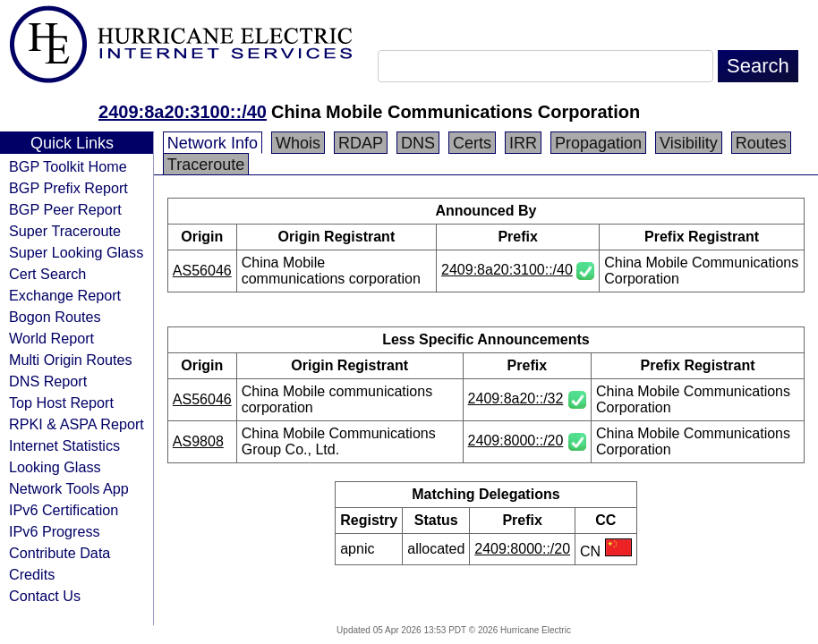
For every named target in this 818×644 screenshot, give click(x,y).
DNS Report (48, 381)
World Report (51, 338)
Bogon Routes (55, 317)
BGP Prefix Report (68, 188)
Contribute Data (60, 553)
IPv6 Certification (64, 510)
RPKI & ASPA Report (77, 424)
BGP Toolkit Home (68, 166)
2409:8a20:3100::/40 (183, 112)
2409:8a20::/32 (516, 398)
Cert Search (47, 274)
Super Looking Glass (76, 252)
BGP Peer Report (65, 209)
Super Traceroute (65, 231)
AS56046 (202, 271)
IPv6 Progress (55, 531)
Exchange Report (65, 295)
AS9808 (198, 441)
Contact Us (45, 596)
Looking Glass (55, 467)
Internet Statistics (64, 445)
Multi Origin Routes (71, 360)
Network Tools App (69, 488)
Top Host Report (61, 402)
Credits (32, 574)
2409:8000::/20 (516, 441)
